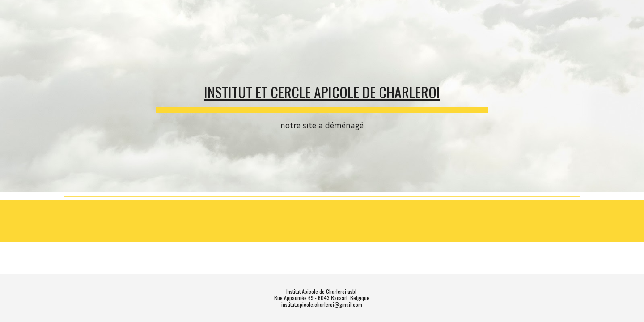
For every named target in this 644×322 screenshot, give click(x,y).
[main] (322, 96)
